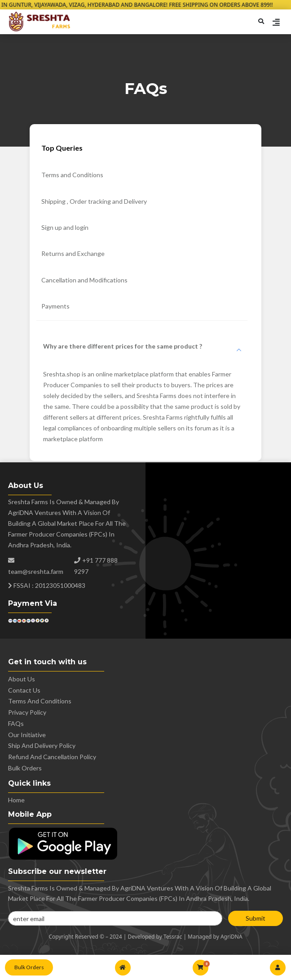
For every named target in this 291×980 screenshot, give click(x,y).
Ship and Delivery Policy (42, 745)
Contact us (24, 690)
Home (16, 800)
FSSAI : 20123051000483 (47, 585)
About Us (22, 679)
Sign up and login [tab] (65, 227)
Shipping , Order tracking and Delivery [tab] (94, 201)
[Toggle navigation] (276, 24)
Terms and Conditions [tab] (72, 175)
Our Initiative (27, 735)
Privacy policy (27, 712)
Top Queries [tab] (62, 148)
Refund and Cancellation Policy (52, 757)
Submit (256, 918)
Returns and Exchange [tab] (73, 253)
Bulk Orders (29, 967)
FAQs (16, 723)
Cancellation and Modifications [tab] (84, 280)
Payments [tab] (55, 306)
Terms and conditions (40, 701)
